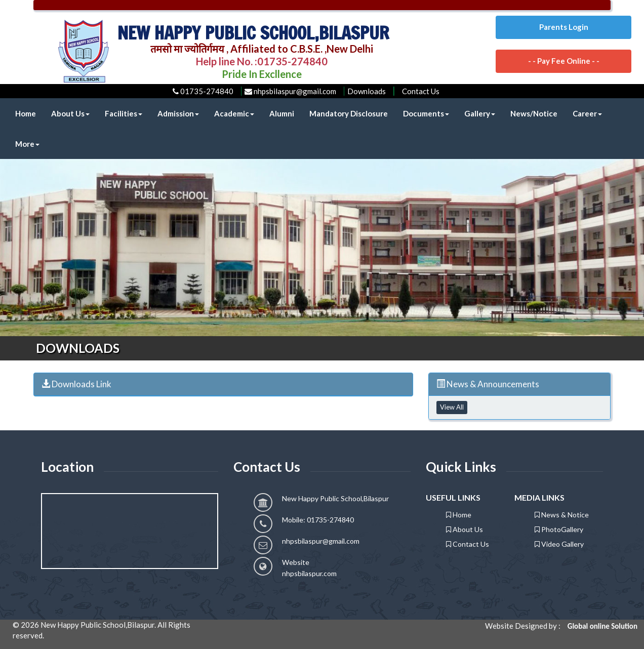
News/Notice (534, 113)
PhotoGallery (559, 529)
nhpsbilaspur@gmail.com (321, 541)
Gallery (480, 113)
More (27, 144)
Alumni (282, 113)
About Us (70, 113)
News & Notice (562, 515)
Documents (426, 113)
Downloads (367, 91)
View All (452, 407)
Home (26, 113)
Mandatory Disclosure (349, 113)
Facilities (124, 113)
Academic (234, 113)
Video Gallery (559, 544)
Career (587, 113)
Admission (178, 113)
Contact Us (421, 91)
